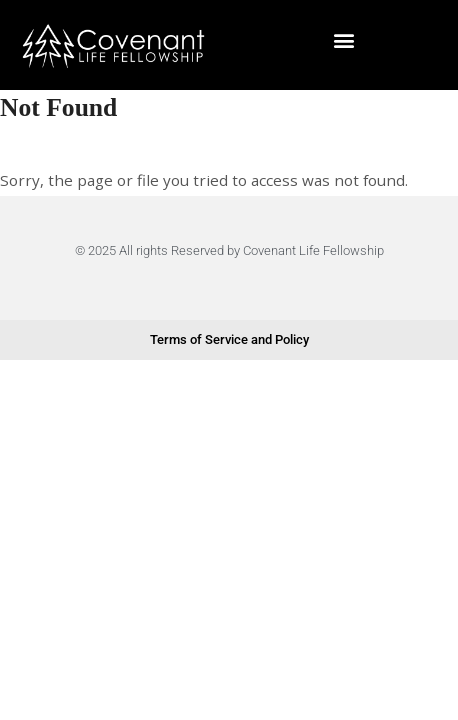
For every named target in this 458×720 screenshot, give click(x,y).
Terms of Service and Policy (229, 339)
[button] (343, 39)
